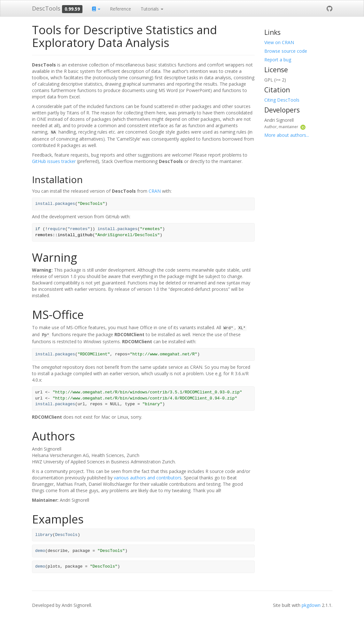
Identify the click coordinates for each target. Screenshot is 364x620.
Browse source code (286, 51)
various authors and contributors (148, 478)
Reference (120, 9)
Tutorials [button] (152, 9)
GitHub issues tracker (54, 161)
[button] (96, 8)
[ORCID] (303, 126)
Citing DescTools (282, 100)
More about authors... (287, 135)
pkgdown (311, 605)
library (44, 535)
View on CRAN (279, 42)
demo (40, 551)
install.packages (55, 204)
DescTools (46, 8)
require (56, 229)
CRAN (155, 191)
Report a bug (278, 60)
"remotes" (79, 229)
